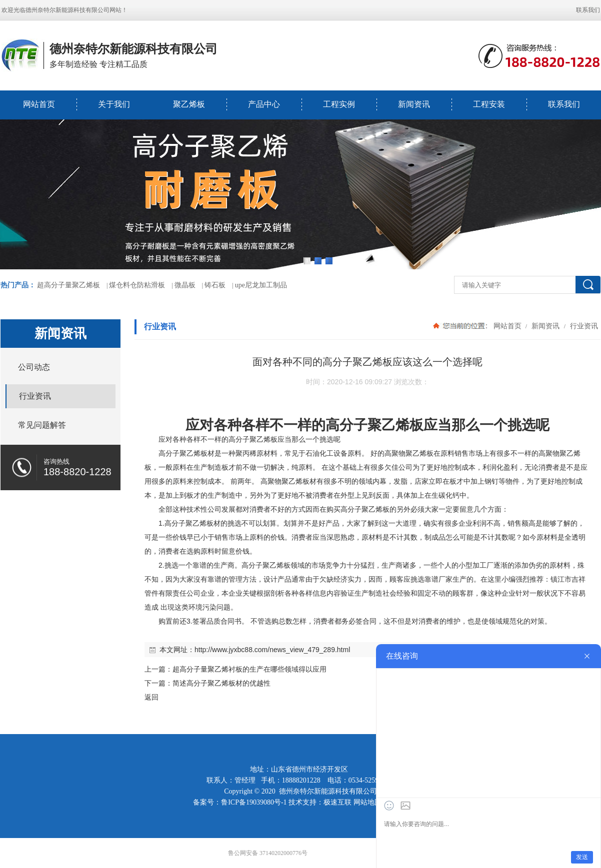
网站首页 (39, 104)
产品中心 (264, 104)
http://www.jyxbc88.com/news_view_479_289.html (272, 650)
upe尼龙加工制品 (261, 285)
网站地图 (367, 802)
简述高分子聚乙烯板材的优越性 (221, 683)
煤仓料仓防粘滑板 (137, 285)
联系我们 (588, 10)
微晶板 (185, 285)
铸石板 (215, 285)
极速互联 (337, 802)
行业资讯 (583, 326)
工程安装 (489, 104)
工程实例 (339, 104)
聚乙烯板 (189, 104)
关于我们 (114, 104)
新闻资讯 (414, 104)
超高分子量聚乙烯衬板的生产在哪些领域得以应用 (249, 669)
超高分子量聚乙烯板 (68, 285)
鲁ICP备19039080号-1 (254, 802)
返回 (151, 697)
